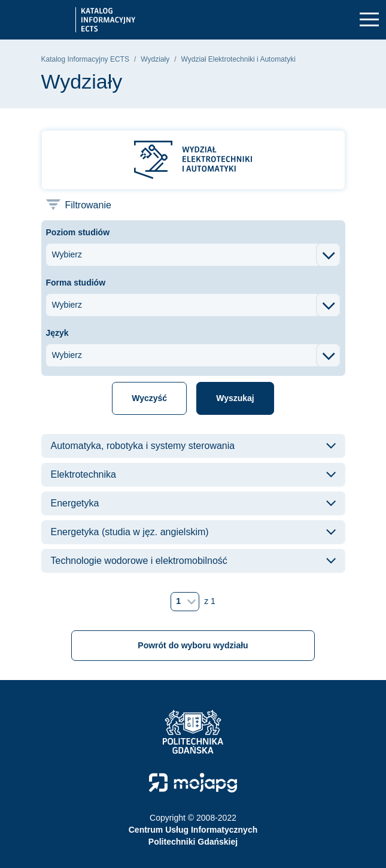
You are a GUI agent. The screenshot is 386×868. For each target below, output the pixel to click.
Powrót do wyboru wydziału (193, 645)
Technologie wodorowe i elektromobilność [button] (139, 561)
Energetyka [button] (75, 503)
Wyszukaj (235, 398)
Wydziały (155, 59)
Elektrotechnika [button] (83, 474)
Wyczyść (149, 398)
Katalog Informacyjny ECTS (85, 59)
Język (57, 333)
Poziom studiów (78, 232)
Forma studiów (76, 283)
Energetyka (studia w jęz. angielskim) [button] (130, 532)
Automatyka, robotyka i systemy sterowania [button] (143, 446)
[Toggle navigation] (369, 20)
